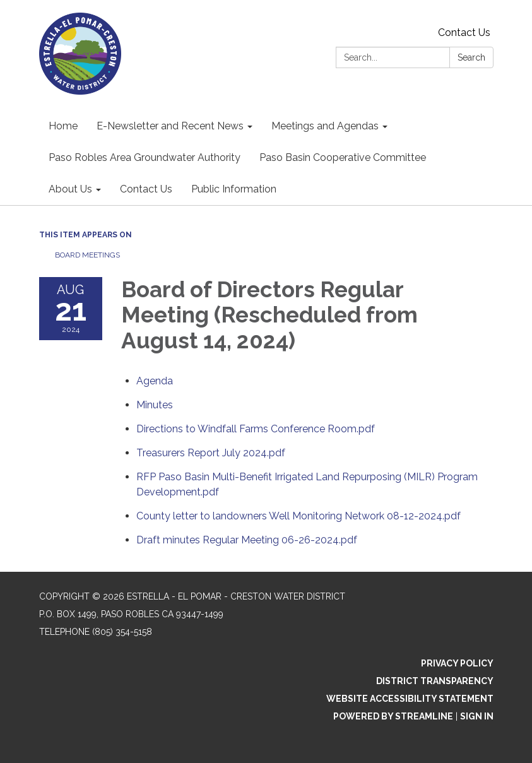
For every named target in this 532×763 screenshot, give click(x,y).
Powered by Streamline (393, 716)
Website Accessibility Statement (410, 699)
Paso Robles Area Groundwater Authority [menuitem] (145, 157)
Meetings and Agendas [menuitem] (325, 126)
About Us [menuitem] (70, 189)
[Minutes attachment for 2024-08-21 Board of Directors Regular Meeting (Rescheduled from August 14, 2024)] (155, 405)
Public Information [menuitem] (234, 189)
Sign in (477, 716)
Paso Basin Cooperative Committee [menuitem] (343, 157)
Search (471, 57)
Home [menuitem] (63, 126)
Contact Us (464, 33)
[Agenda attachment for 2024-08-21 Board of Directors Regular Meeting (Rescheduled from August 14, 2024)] (155, 381)
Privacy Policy (457, 663)
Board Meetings (87, 255)
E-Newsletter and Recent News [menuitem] (170, 126)
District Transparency (435, 681)
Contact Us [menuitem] (146, 189)
